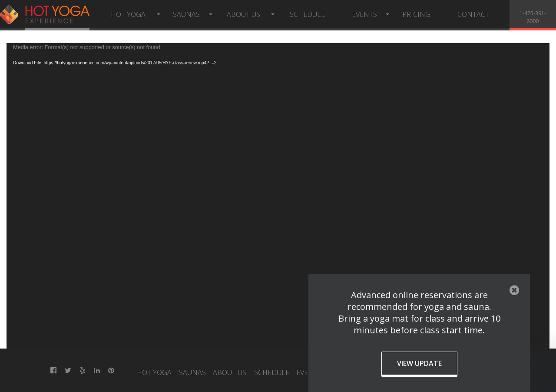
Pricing (416, 14)
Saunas (186, 14)
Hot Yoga (128, 14)
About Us (243, 14)
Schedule (307, 14)
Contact (473, 14)
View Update (419, 363)
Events (364, 14)
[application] (278, 196)
